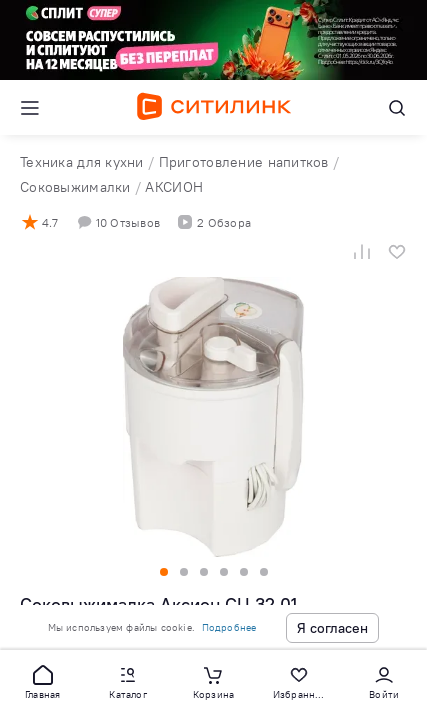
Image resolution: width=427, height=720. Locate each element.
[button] (43, 681)
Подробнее (229, 627)
